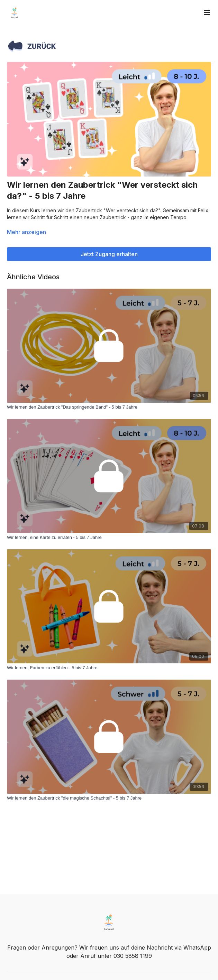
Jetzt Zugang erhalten (109, 254)
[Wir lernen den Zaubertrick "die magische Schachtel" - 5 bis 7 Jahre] (109, 798)
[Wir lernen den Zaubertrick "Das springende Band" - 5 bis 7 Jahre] (109, 407)
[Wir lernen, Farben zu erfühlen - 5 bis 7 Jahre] (109, 668)
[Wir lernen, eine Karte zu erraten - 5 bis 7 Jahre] (109, 538)
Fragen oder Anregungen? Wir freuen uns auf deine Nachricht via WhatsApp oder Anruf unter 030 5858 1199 (109, 952)
